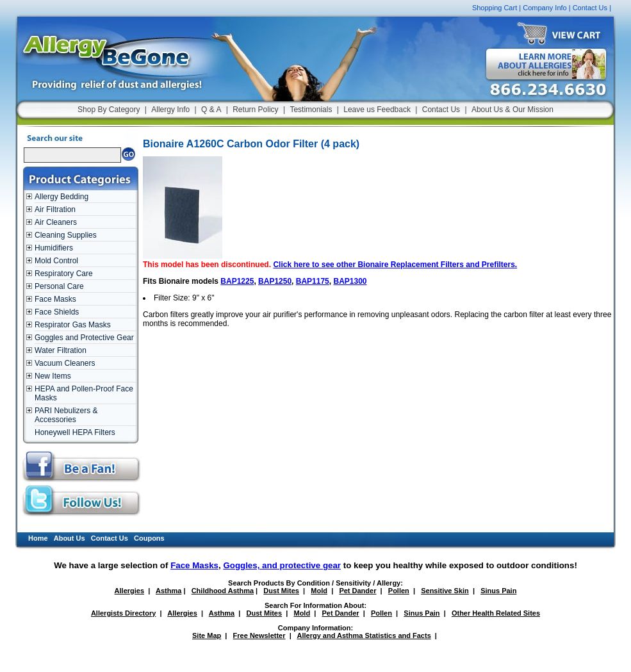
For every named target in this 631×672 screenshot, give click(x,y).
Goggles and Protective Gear (84, 338)
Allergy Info (170, 110)
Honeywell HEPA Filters (75, 432)
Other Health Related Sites (496, 613)
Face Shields (57, 312)
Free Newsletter (259, 635)
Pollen (399, 591)
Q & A (211, 110)
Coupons (149, 538)
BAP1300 (350, 281)
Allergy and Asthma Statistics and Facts (364, 635)
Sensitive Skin (445, 591)
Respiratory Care (64, 274)
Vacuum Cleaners (65, 363)
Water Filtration (61, 350)
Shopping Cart (495, 8)
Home (38, 538)
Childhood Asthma (223, 591)
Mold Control (56, 261)
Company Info (545, 8)
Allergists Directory (123, 613)
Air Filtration (55, 209)
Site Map (207, 635)
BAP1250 (275, 281)
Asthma (168, 591)
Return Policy (255, 110)
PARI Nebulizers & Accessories (66, 415)
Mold (319, 591)
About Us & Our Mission (512, 110)
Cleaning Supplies (66, 235)
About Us (70, 538)
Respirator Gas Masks (73, 325)
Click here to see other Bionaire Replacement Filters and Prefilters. (395, 265)
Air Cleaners (56, 222)
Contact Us (590, 8)
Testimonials (311, 110)
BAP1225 (237, 281)
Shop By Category (109, 110)
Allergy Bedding (61, 197)
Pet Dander (357, 591)
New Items (53, 376)
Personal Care (59, 286)
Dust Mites (281, 591)
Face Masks (55, 299)
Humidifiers (54, 248)
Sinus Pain (498, 591)
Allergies (129, 591)
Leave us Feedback (377, 110)
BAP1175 (313, 281)
